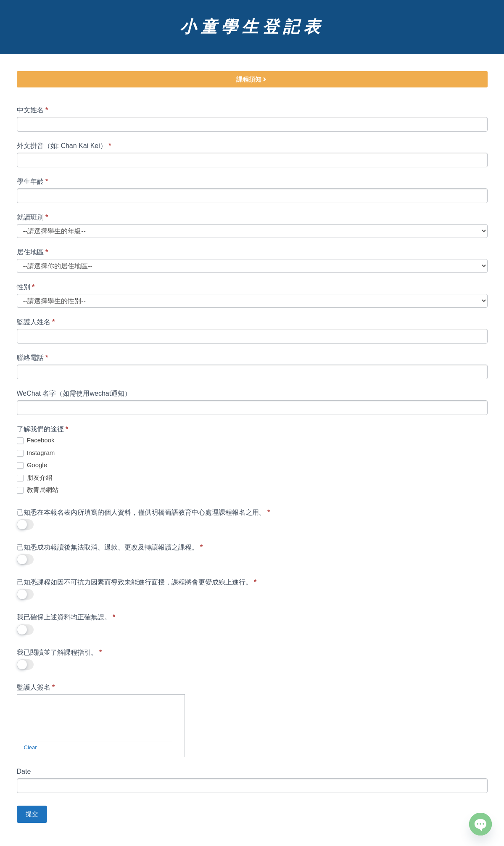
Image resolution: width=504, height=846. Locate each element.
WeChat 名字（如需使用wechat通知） (74, 393)
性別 (26, 287)
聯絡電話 (33, 358)
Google (32, 465)
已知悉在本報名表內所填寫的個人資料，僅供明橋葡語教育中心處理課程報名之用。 (144, 512)
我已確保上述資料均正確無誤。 (66, 617)
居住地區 (33, 252)
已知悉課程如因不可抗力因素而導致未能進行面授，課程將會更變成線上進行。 (137, 582)
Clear (30, 747)
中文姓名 (33, 110)
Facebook (36, 440)
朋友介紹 (34, 478)
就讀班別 (33, 217)
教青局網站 (38, 490)
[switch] (25, 525)
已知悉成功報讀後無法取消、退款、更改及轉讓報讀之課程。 (110, 547)
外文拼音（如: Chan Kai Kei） (64, 146)
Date (24, 771)
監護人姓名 (36, 322)
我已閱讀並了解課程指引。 (59, 652)
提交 (32, 814)
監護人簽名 (36, 687)
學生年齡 (33, 181)
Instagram (36, 453)
